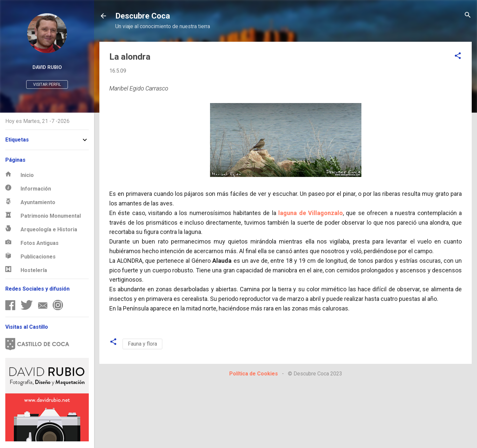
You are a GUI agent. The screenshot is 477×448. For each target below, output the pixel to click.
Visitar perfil (47, 84)
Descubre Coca (143, 16)
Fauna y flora (142, 344)
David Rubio (47, 67)
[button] (458, 56)
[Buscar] (468, 15)
